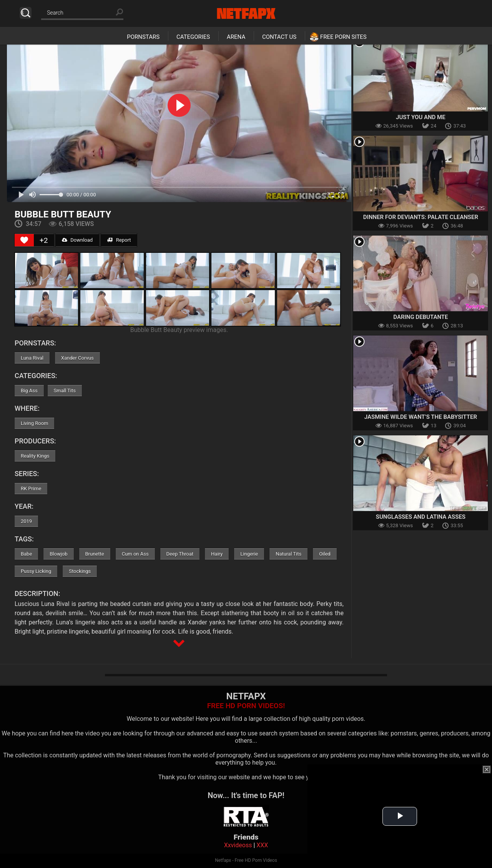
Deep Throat (180, 554)
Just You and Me (421, 117)
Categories (193, 37)
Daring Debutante (421, 317)
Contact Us (279, 37)
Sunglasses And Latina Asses (421, 517)
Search (26, 13)
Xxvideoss (238, 845)
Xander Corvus (77, 358)
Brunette (95, 554)
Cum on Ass (135, 554)
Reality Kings (35, 456)
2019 (26, 521)
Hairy (217, 554)
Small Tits (65, 391)
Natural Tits (288, 554)
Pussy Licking (36, 571)
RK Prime (31, 489)
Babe (26, 554)
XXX (262, 845)
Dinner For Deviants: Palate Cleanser (421, 217)
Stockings (80, 571)
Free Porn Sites (343, 37)
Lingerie (249, 554)
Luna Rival (32, 358)
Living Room (35, 423)
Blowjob (58, 554)
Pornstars (143, 37)
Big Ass (29, 391)
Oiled (325, 554)
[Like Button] (24, 240)
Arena (236, 37)
